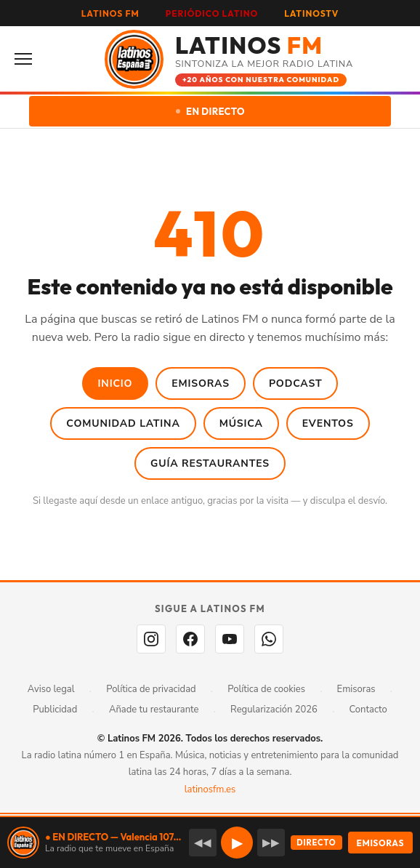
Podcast (296, 383)
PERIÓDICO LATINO (212, 13)
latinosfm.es (210, 789)
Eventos (328, 423)
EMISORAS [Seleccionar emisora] (380, 843)
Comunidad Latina (123, 423)
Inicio (116, 383)
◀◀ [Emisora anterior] (203, 843)
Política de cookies (266, 689)
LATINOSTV (311, 13)
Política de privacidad (151, 689)
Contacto (368, 710)
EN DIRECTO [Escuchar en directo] (210, 111)
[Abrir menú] (28, 59)
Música (241, 423)
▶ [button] (237, 843)
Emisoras (201, 383)
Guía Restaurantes (210, 463)
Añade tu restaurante (154, 710)
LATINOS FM (110, 13)
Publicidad (55, 710)
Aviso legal (51, 689)
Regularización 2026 (274, 710)
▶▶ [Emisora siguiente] (271, 843)
